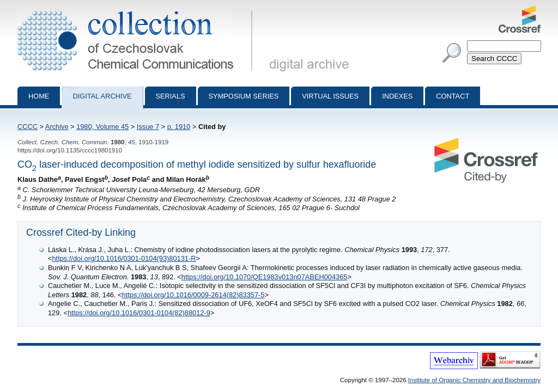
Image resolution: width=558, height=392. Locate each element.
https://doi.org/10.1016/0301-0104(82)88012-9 (139, 313)
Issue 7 (148, 127)
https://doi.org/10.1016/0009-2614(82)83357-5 (193, 295)
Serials (171, 96)
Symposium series (244, 96)
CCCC (28, 127)
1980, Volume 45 (102, 127)
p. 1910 (179, 127)
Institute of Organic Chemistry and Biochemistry (474, 380)
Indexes (397, 96)
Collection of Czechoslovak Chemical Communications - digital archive (137, 10)
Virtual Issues (330, 96)
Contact (453, 96)
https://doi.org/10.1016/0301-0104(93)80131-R (124, 258)
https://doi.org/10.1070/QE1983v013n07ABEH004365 (265, 277)
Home (39, 96)
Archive (57, 127)
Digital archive (102, 96)
